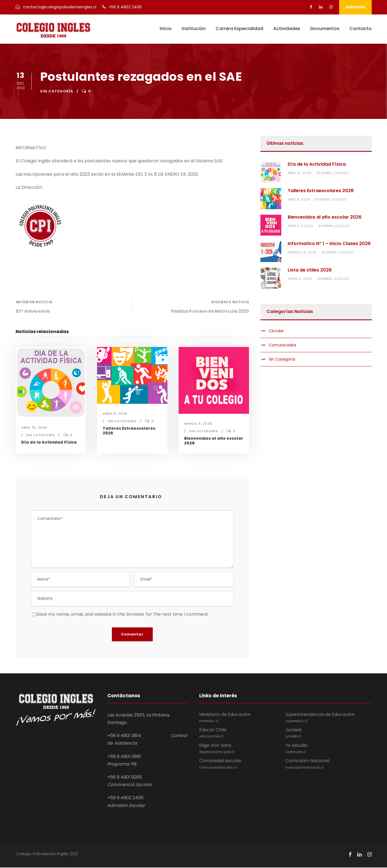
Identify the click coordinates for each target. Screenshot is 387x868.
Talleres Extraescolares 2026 (129, 431)
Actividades (287, 29)
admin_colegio (335, 173)
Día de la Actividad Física (49, 442)
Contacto (361, 29)
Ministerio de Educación (242, 718)
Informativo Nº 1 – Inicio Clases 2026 (329, 244)
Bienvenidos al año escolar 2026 (214, 441)
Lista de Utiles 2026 (310, 270)
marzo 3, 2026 (198, 424)
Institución (194, 29)
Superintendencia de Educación (329, 718)
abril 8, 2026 (115, 414)
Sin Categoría (57, 91)
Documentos (325, 29)
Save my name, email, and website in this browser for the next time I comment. (123, 615)
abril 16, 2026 (34, 427)
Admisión (355, 7)
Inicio (166, 29)
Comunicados (283, 345)
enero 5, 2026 (300, 279)
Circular (276, 331)
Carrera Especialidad (239, 29)
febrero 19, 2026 (302, 252)
